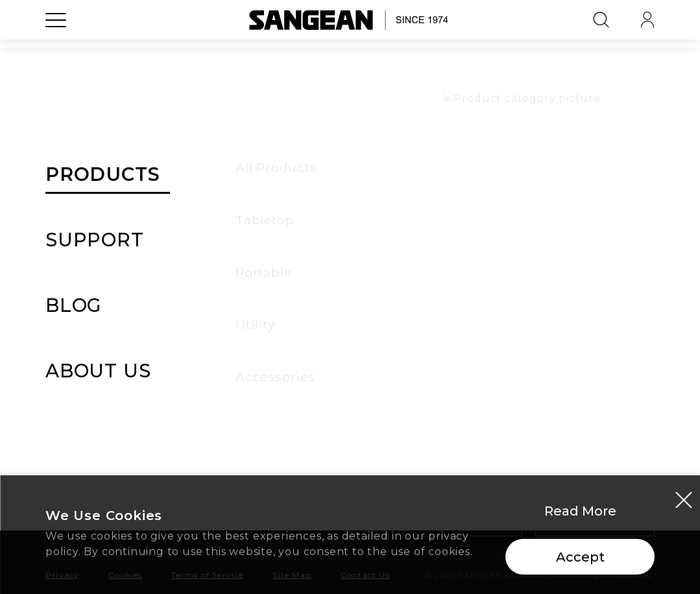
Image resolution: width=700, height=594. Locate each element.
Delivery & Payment (259, 362)
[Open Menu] (56, 49)
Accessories (78, 387)
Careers (539, 387)
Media (377, 362)
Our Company (557, 284)
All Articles (391, 284)
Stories (380, 336)
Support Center (247, 284)
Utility (62, 362)
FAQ (214, 387)
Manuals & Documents (266, 336)
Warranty (228, 310)
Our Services (553, 310)
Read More (580, 515)
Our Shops (547, 362)
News (375, 310)
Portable (70, 336)
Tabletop (71, 310)
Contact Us (234, 413)
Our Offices (550, 336)
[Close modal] (684, 503)
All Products (81, 284)
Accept (580, 561)
